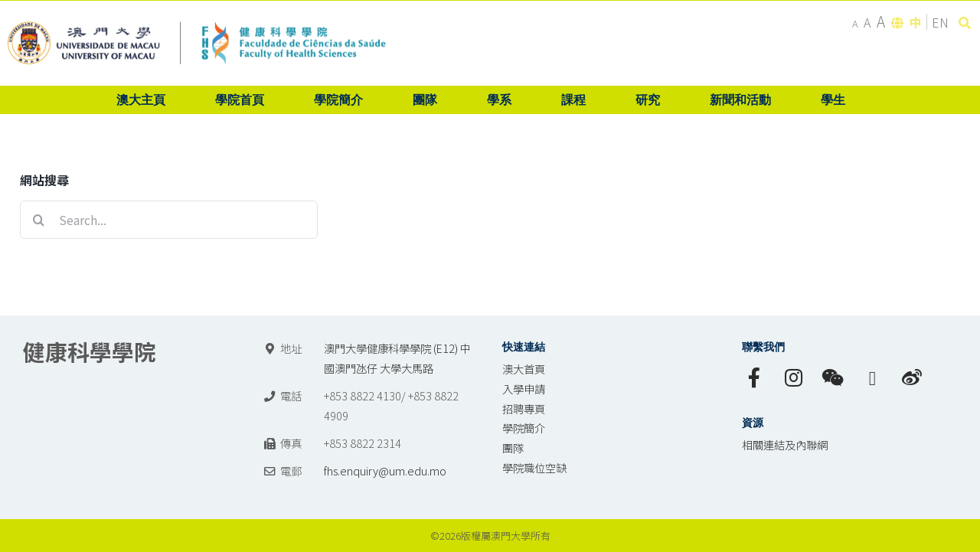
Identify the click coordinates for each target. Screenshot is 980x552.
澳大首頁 (524, 369)
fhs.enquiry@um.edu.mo (385, 470)
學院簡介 (524, 428)
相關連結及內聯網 (785, 444)
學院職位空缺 (534, 467)
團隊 (513, 447)
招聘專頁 (524, 408)
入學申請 (524, 389)
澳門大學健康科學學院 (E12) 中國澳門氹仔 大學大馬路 (397, 358)
